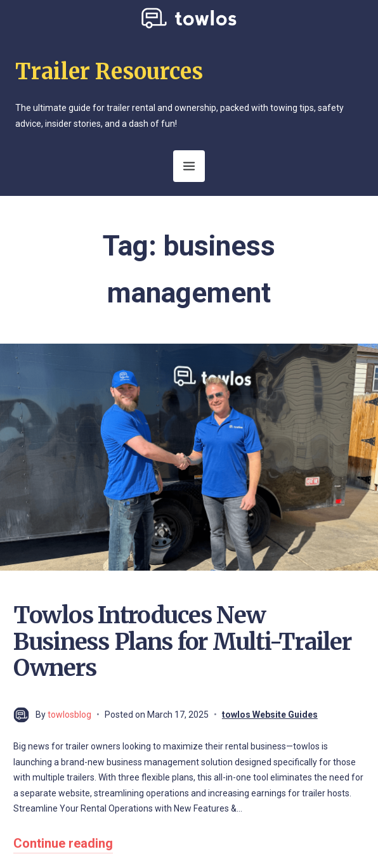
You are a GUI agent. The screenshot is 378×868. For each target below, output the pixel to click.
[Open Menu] (189, 166)
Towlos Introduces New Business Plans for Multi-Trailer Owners (182, 642)
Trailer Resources (109, 72)
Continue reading (63, 843)
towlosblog (69, 715)
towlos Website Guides (270, 715)
